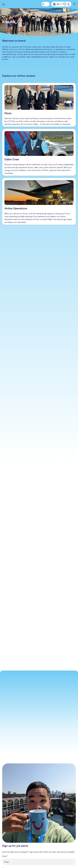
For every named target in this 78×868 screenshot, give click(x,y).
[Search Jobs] (45, 4)
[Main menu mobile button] (74, 4)
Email (4, 856)
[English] (57, 4)
